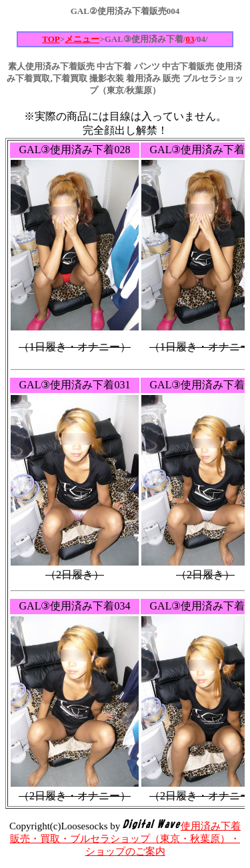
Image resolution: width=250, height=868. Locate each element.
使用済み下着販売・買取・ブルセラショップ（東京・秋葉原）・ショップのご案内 (125, 839)
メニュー (82, 39)
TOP (51, 39)
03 (190, 39)
